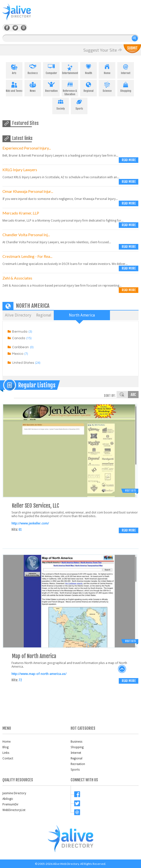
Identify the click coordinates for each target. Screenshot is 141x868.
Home (107, 68)
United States (23, 363)
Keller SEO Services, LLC (36, 506)
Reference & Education (70, 88)
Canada (19, 338)
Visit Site (130, 491)
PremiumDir (11, 804)
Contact (8, 758)
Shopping (126, 86)
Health (88, 68)
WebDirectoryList (14, 810)
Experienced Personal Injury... (27, 148)
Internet (126, 68)
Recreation (51, 86)
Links (6, 753)
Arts (14, 68)
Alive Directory (18, 315)
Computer (51, 68)
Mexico (18, 354)
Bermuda (20, 332)
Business (33, 68)
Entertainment (70, 68)
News (33, 86)
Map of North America (34, 656)
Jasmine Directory (14, 793)
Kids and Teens (14, 86)
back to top (122, 669)
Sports (79, 104)
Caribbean (20, 347)
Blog (5, 747)
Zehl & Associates (17, 278)
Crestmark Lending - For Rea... (27, 256)
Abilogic (8, 799)
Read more (129, 160)
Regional (88, 86)
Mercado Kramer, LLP (21, 213)
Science (107, 86)
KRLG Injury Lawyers (20, 170)
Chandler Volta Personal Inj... (26, 235)
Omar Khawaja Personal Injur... (28, 191)
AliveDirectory (22, 15)
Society (61, 104)
